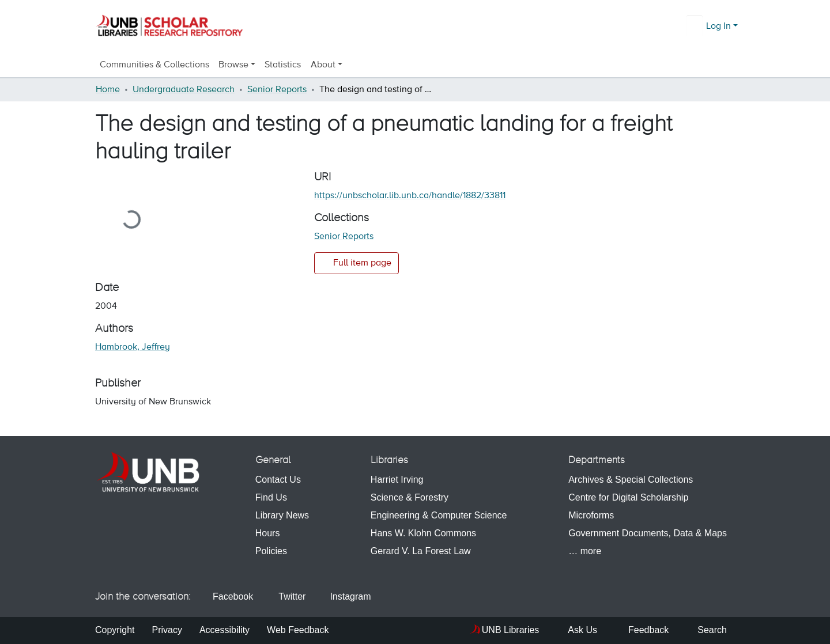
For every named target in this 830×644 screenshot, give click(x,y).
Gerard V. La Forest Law (421, 551)
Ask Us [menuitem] (577, 630)
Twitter (286, 596)
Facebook (229, 596)
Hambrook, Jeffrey (133, 347)
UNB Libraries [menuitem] (511, 630)
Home (108, 90)
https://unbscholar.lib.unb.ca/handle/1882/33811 (410, 196)
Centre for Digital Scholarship (628, 497)
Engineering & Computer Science (439, 515)
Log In (718, 26)
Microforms (591, 515)
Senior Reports (277, 90)
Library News (282, 515)
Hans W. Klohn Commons (423, 533)
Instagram (345, 596)
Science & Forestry (410, 497)
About (323, 65)
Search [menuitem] (706, 630)
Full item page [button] (356, 263)
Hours (268, 533)
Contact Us (278, 480)
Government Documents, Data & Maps (648, 533)
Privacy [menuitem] (167, 630)
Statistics (283, 65)
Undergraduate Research (184, 90)
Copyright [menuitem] (115, 630)
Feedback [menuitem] (642, 630)
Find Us (271, 497)
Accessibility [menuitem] (225, 630)
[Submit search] (695, 26)
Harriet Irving (397, 480)
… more (585, 551)
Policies (271, 551)
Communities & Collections (154, 65)
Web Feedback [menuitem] (298, 630)
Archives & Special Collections (631, 480)
